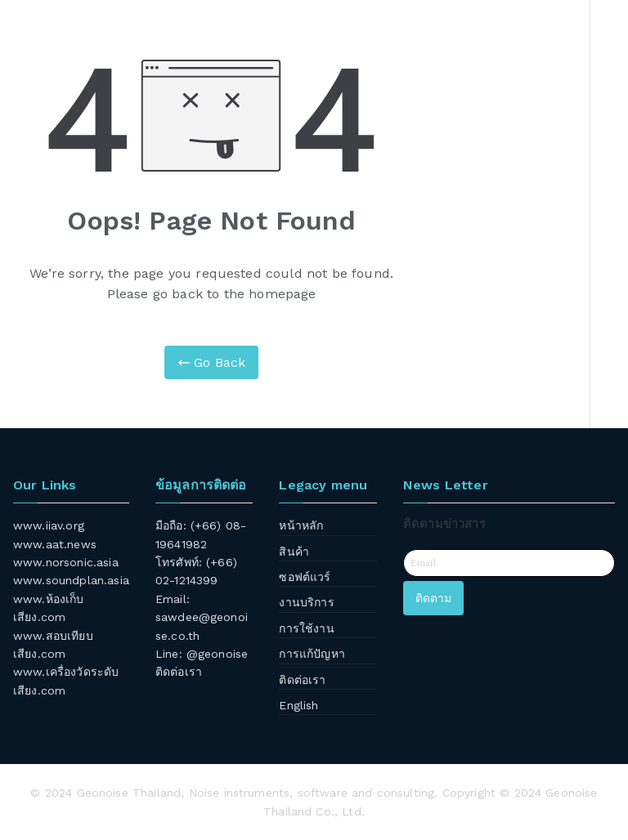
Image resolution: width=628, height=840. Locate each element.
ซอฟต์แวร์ (305, 577)
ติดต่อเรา (179, 672)
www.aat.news (55, 544)
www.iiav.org (49, 525)
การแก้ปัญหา (312, 654)
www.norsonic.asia (66, 562)
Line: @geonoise (202, 654)
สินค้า (294, 552)
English (298, 705)
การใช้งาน (306, 628)
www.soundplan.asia (71, 580)
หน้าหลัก (301, 525)
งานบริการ (306, 602)
